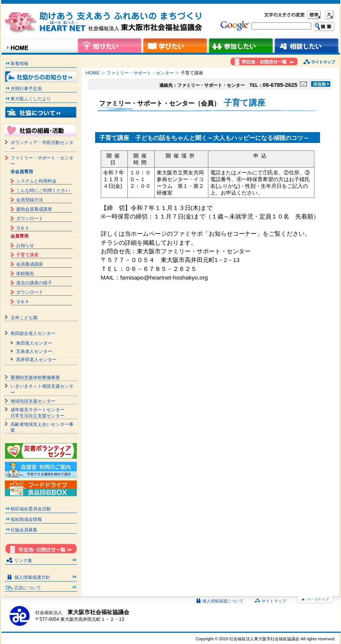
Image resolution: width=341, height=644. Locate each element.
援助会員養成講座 (34, 209)
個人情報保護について (223, 601)
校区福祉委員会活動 (31, 509)
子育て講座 (27, 255)
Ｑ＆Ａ (23, 228)
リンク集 (23, 561)
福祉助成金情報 (26, 519)
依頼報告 (25, 274)
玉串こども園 (24, 318)
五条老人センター (34, 351)
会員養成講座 (30, 264)
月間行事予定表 (26, 89)
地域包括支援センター (33, 401)
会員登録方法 (30, 200)
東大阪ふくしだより (31, 99)
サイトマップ (274, 601)
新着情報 (19, 64)
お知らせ (25, 245)
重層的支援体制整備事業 (35, 378)
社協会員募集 (24, 530)
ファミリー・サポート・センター (140, 73)
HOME (93, 73)
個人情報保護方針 (32, 577)
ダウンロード (30, 219)
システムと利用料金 (36, 181)
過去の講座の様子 (34, 283)
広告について (28, 588)
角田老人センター (34, 343)
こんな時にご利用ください (43, 190)
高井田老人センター (36, 360)
